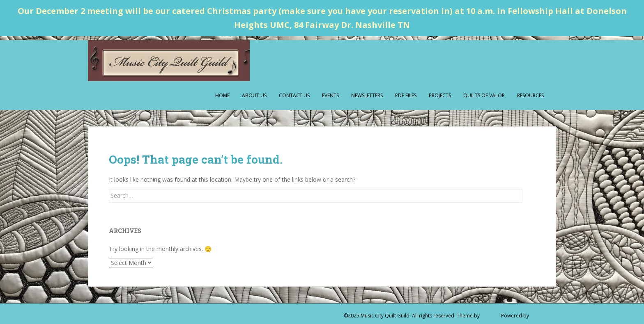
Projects (440, 95)
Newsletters (367, 95)
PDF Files (406, 95)
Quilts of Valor (484, 95)
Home (222, 95)
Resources (530, 95)
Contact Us (294, 95)
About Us (254, 95)
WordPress (543, 316)
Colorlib (490, 316)
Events (330, 95)
